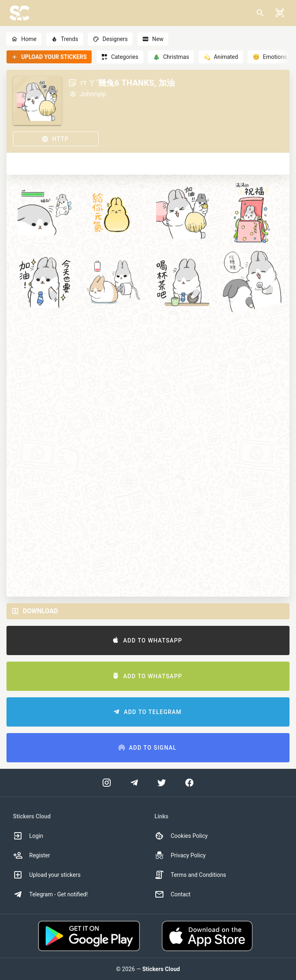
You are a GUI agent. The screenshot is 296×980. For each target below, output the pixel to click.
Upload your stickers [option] (47, 875)
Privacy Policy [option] (180, 855)
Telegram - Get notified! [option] (50, 894)
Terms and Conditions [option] (190, 875)
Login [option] (28, 836)
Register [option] (31, 855)
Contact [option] (173, 894)
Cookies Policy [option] (181, 836)
